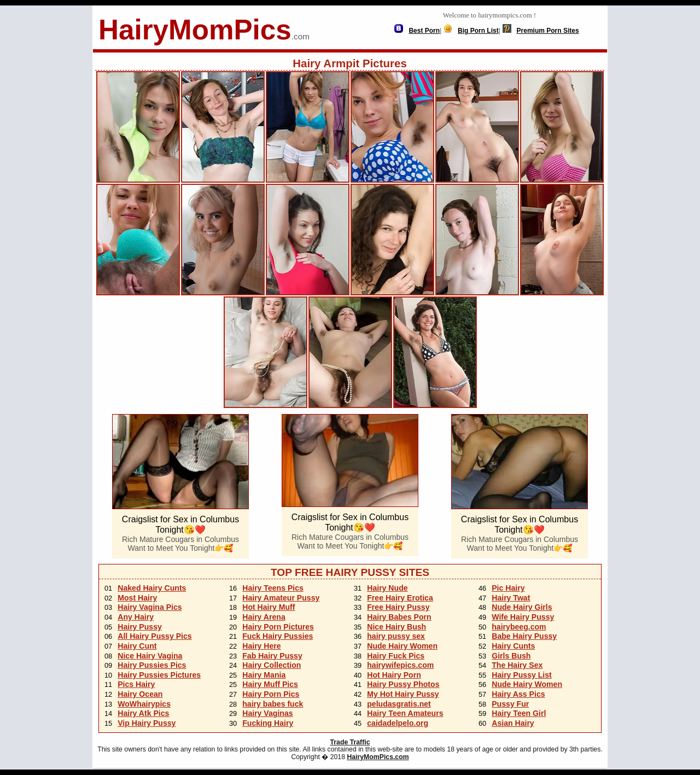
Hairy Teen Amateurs (405, 713)
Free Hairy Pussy (398, 607)
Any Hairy (136, 617)
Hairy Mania (264, 675)
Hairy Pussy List (522, 675)
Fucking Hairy (268, 723)
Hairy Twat (511, 598)
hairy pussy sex (396, 636)
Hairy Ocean (140, 694)
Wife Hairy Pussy (523, 617)
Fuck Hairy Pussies (278, 636)
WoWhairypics (144, 704)
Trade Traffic (350, 742)
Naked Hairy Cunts (152, 588)
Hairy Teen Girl (519, 713)
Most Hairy (137, 598)
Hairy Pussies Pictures (159, 675)
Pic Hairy (508, 588)
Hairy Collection (272, 665)
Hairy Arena (264, 617)
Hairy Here (261, 646)
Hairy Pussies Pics (152, 665)
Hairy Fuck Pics (396, 656)
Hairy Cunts (513, 646)
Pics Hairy (136, 684)
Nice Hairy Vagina (150, 656)
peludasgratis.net (399, 704)
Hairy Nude (387, 588)
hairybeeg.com (519, 627)
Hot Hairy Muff (269, 607)
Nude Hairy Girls (522, 607)
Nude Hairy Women (402, 646)
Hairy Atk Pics (143, 713)
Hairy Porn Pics (271, 694)
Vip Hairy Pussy (147, 723)
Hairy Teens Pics (273, 588)
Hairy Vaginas (267, 713)
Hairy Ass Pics (518, 694)
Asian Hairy (513, 723)
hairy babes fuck (273, 704)
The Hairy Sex (517, 665)
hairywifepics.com (400, 665)
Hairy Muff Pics (270, 684)
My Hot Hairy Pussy (403, 694)
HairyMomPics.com (378, 757)
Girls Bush (511, 656)
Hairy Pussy (140, 627)
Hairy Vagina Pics (150, 607)
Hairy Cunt (137, 646)
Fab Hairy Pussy (272, 656)
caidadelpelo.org (398, 723)
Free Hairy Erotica (400, 598)
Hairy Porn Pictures (278, 627)
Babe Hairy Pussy (524, 636)
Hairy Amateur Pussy (281, 598)
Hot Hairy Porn (394, 675)
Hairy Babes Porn (399, 617)
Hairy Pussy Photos (403, 684)
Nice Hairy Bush (396, 627)
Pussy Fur (510, 704)
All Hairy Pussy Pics (154, 636)
